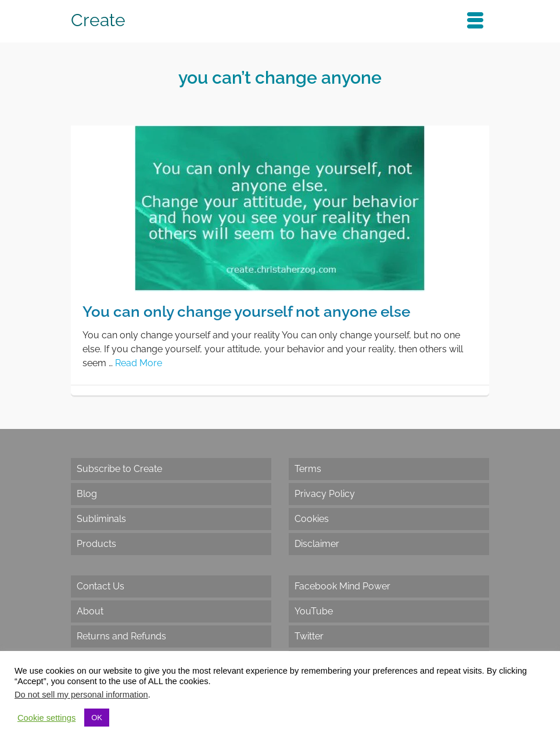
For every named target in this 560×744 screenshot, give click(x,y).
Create (98, 20)
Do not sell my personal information (81, 695)
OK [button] (97, 718)
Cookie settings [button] (46, 718)
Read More (139, 363)
